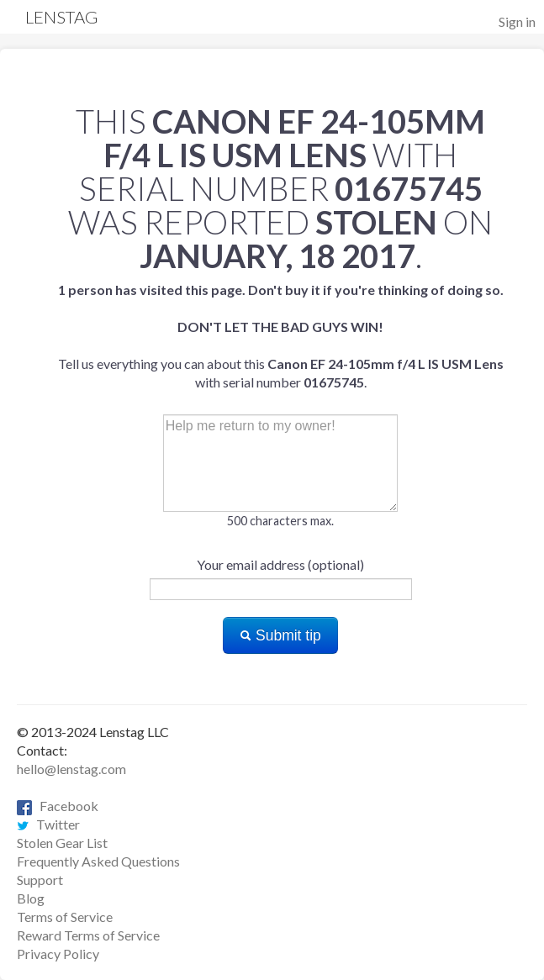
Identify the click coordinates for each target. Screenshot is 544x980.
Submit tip (280, 635)
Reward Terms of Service (88, 935)
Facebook (58, 806)
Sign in (517, 21)
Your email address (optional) (280, 564)
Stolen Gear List (62, 843)
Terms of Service (65, 917)
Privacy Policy (58, 954)
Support (40, 880)
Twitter (48, 824)
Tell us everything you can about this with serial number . (281, 336)
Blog (31, 898)
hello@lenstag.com (71, 769)
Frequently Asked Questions (98, 861)
